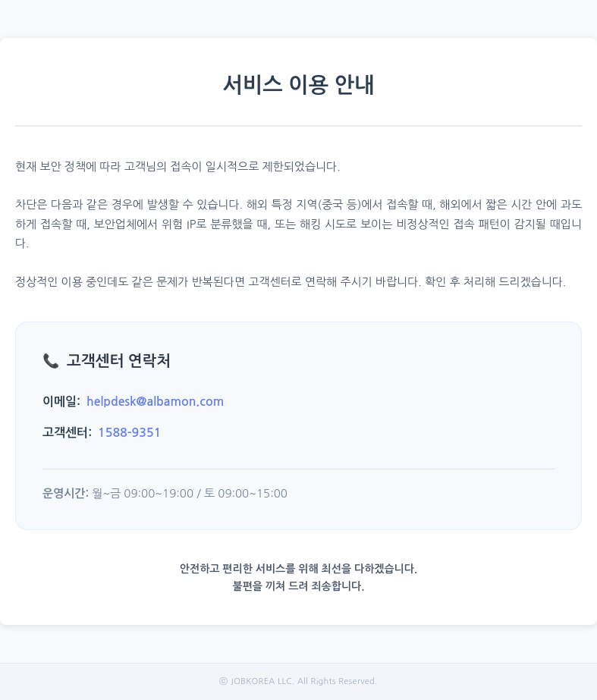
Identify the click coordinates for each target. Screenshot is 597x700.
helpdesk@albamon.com (155, 402)
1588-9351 (129, 433)
